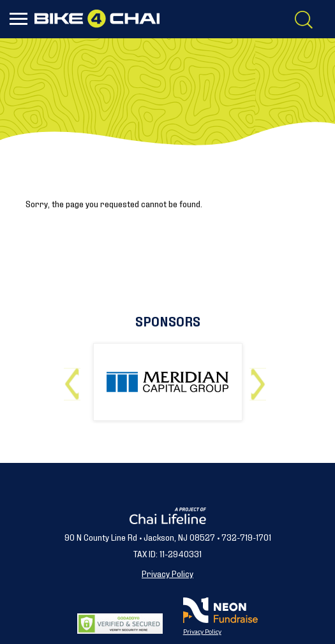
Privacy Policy (167, 573)
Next (261, 379)
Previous (75, 379)
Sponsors (168, 320)
